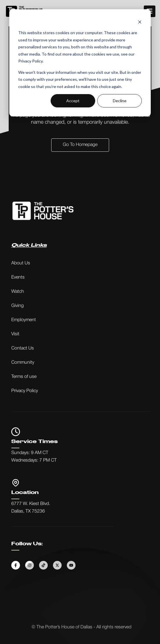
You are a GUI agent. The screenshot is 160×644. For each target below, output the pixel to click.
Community (23, 363)
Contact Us (23, 348)
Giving (18, 306)
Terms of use (24, 377)
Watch (18, 292)
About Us (21, 263)
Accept (73, 101)
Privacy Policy (25, 391)
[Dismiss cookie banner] (140, 22)
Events (18, 277)
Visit (15, 334)
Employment (24, 320)
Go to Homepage (80, 145)
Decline (120, 101)
